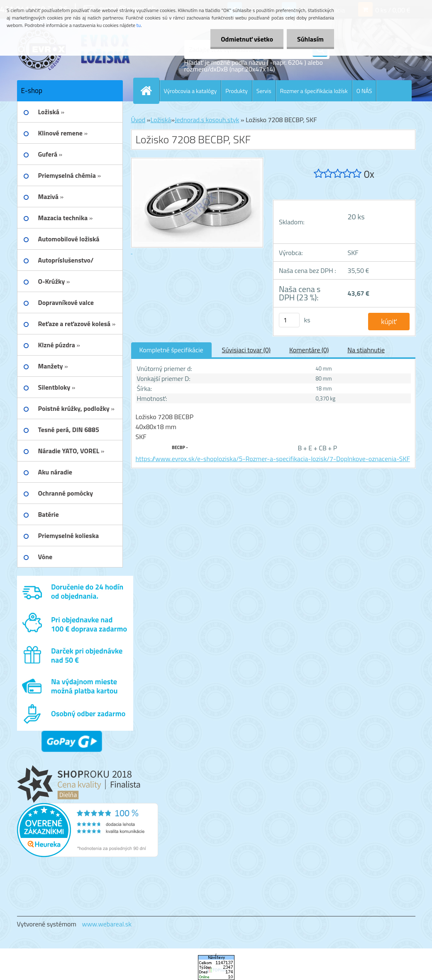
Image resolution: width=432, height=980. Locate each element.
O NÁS (364, 91)
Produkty (237, 91)
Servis (264, 91)
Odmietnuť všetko (247, 39)
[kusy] (289, 320)
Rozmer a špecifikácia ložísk (314, 91)
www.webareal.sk (107, 924)
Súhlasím (310, 39)
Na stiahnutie (366, 350)
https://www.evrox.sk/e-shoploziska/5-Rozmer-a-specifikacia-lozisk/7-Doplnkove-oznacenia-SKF (273, 459)
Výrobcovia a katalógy (190, 91)
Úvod (138, 120)
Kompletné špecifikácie (171, 350)
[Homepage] (150, 91)
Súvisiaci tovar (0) (246, 350)
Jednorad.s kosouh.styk (207, 120)
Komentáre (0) (309, 350)
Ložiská (161, 120)
